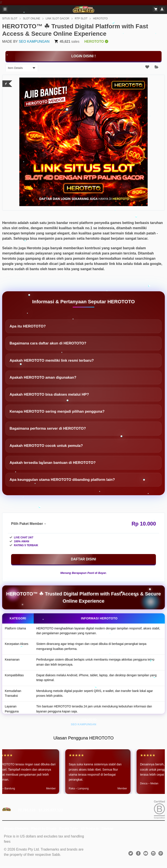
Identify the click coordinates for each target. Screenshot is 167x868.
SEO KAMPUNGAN (34, 42)
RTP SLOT (81, 19)
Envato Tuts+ (69, 829)
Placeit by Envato (44, 829)
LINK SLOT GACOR (57, 19)
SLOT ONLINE (31, 19)
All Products (90, 829)
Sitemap (107, 829)
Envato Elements (16, 829)
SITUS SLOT (10, 19)
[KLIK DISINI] (83, 56)
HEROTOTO (100, 19)
